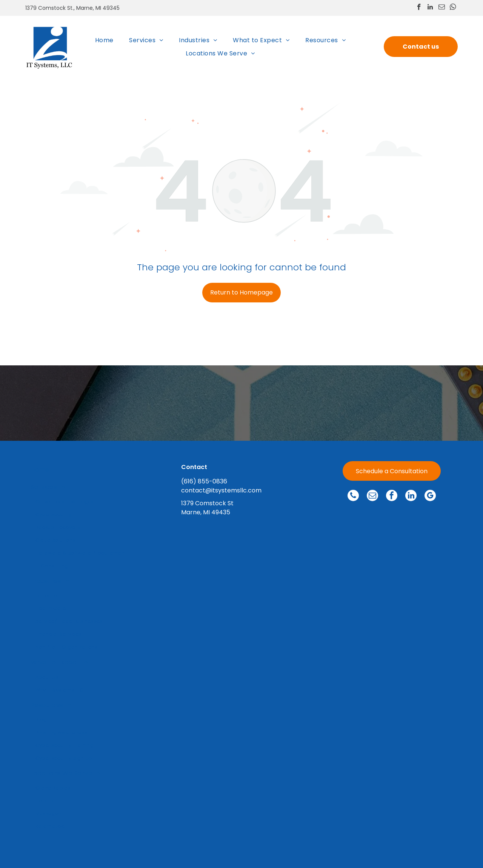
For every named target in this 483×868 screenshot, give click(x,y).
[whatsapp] (453, 8)
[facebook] (419, 8)
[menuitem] (104, 40)
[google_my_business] (430, 496)
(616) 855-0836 (204, 481)
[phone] (353, 496)
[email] (442, 8)
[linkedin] (430, 8)
